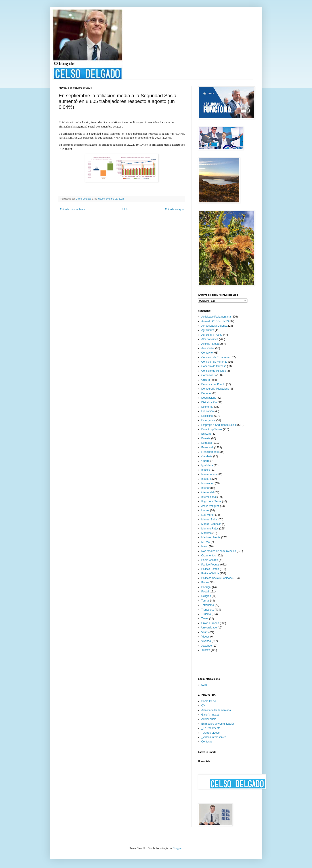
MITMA (206, 542)
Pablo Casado (210, 560)
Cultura (206, 380)
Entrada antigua (174, 209)
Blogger (177, 848)
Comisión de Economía (215, 357)
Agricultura (208, 330)
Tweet (205, 619)
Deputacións (209, 398)
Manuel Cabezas (211, 524)
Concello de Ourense (214, 366)
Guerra (206, 461)
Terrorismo (208, 605)
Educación (208, 411)
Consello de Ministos (214, 371)
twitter (205, 685)
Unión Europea (210, 623)
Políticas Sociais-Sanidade (217, 578)
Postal (205, 592)
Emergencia (209, 420)
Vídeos (206, 637)
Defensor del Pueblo (213, 384)
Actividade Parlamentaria (216, 317)
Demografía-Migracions (215, 389)
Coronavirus (209, 375)
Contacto (207, 742)
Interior (206, 488)
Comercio (207, 353)
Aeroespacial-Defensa (214, 326)
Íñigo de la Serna (212, 501)
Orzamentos (209, 556)
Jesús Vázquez (210, 506)
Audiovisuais (209, 719)
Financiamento (210, 452)
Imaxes (206, 470)
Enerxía (206, 438)
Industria (207, 479)
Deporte (206, 393)
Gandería (207, 456)
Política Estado (210, 569)
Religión (206, 596)
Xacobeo (207, 646)
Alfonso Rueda (210, 344)
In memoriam (209, 474)
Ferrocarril (208, 447)
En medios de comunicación (218, 724)
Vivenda (206, 641)
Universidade (209, 628)
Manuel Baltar (210, 520)
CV (203, 706)
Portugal (206, 587)
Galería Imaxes (210, 715)
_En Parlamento (211, 728)
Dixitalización (209, 402)
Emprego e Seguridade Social (219, 425)
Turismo (206, 614)
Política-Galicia (210, 573)
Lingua (205, 510)
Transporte (208, 610)
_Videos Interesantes (214, 737)
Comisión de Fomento (214, 362)
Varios (205, 632)
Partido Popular (211, 565)
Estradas (207, 443)
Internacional (209, 497)
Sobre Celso (209, 701)
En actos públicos (212, 429)
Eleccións (207, 416)
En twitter (207, 434)
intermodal (208, 492)
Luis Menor (208, 515)
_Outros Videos (211, 733)
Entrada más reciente (73, 209)
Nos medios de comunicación (219, 551)
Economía (207, 407)
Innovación (208, 483)
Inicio (125, 209)
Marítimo (207, 533)
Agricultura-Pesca (212, 335)
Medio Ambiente (211, 537)
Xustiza (206, 650)
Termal (205, 601)
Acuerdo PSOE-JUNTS (215, 321)
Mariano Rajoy (210, 529)
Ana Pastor (208, 348)
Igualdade (207, 465)
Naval (205, 546)
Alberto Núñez (210, 339)
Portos (205, 582)
